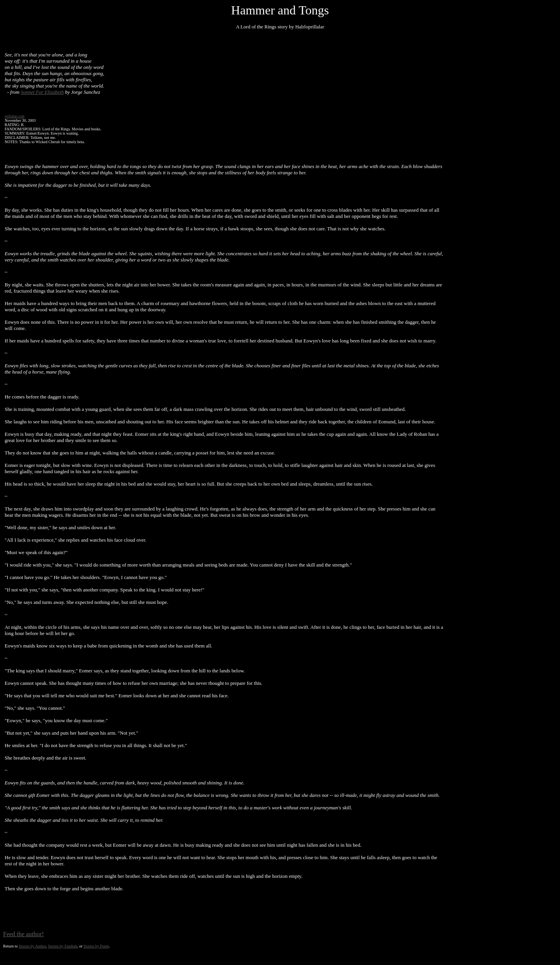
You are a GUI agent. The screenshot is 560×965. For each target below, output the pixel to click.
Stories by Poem (96, 946)
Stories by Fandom (63, 946)
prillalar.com (15, 116)
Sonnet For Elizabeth (42, 92)
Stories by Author (32, 946)
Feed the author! (24, 934)
